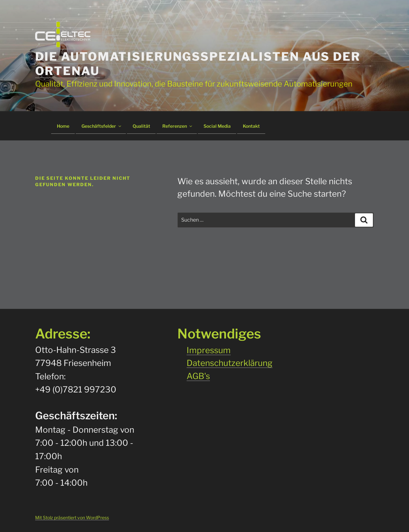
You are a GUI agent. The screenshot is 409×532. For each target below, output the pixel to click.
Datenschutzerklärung (230, 363)
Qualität (141, 126)
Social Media (217, 126)
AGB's (198, 376)
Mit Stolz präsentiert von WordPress (72, 517)
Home (63, 126)
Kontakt (251, 126)
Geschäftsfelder (102, 126)
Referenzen (178, 126)
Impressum (209, 350)
